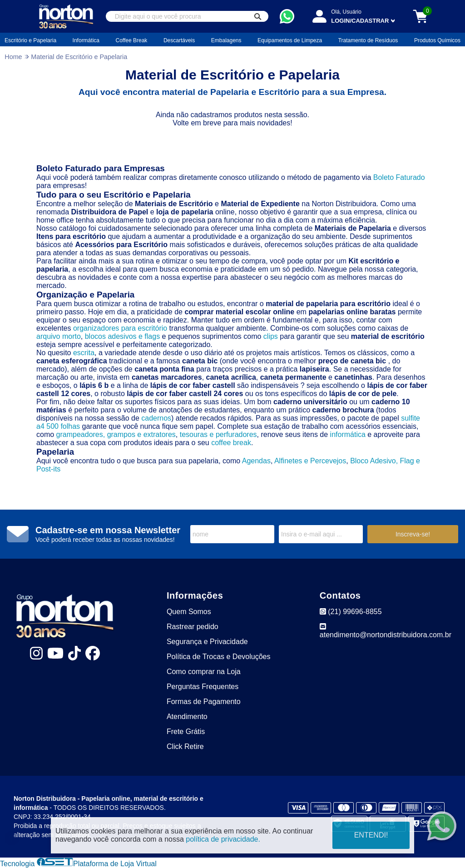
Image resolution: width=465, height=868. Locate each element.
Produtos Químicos (437, 40)
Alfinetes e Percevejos (310, 461)
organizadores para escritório (120, 328)
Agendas (256, 461)
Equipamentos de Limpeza (290, 40)
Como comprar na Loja (204, 672)
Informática (86, 40)
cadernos (156, 418)
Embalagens (226, 40)
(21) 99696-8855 (351, 612)
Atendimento (187, 717)
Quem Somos (189, 612)
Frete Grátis (186, 732)
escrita (84, 353)
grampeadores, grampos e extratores (116, 434)
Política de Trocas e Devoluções (219, 657)
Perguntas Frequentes (203, 687)
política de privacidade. (223, 839)
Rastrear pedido (193, 627)
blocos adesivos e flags (122, 336)
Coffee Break (132, 40)
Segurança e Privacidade (207, 642)
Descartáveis (179, 40)
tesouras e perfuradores (218, 434)
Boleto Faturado (399, 177)
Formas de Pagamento (204, 702)
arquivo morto (59, 336)
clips (271, 336)
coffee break (231, 443)
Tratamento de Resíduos (368, 40)
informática (348, 434)
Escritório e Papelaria (30, 40)
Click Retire (185, 746)
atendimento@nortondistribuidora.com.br (386, 631)
